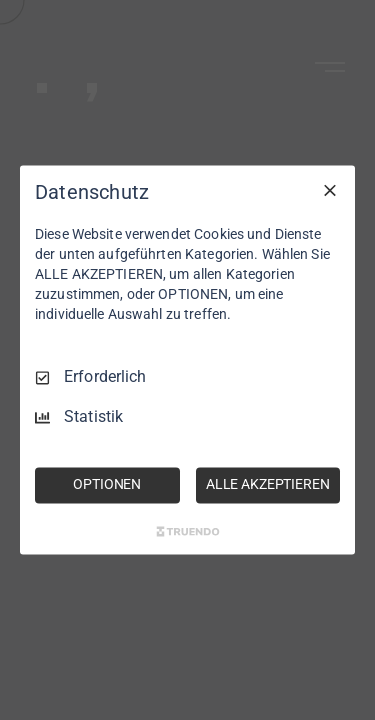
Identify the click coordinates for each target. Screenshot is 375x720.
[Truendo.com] (188, 532)
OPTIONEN (107, 485)
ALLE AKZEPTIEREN (268, 485)
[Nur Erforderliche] (330, 190)
